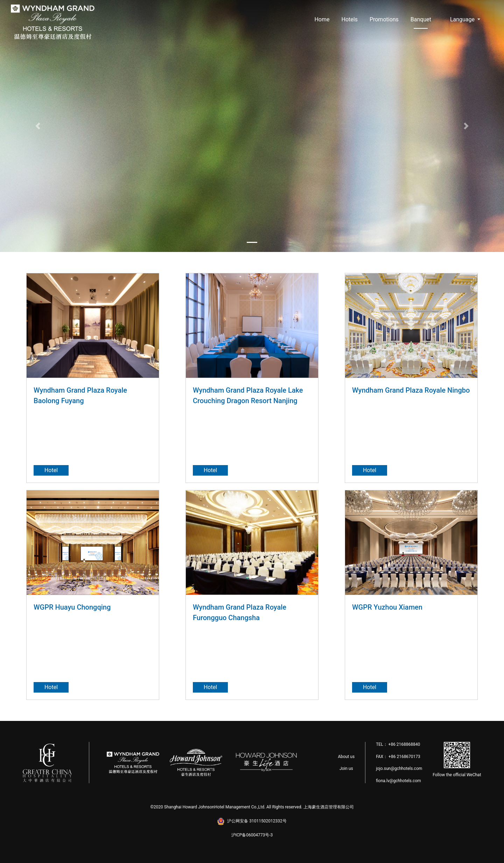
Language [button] (463, 19)
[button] (38, 126)
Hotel (51, 470)
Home (322, 19)
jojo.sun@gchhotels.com (399, 769)
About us (346, 757)
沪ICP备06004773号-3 (252, 835)
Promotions (384, 19)
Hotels (349, 19)
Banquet (421, 19)
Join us (346, 769)
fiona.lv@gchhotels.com (398, 781)
